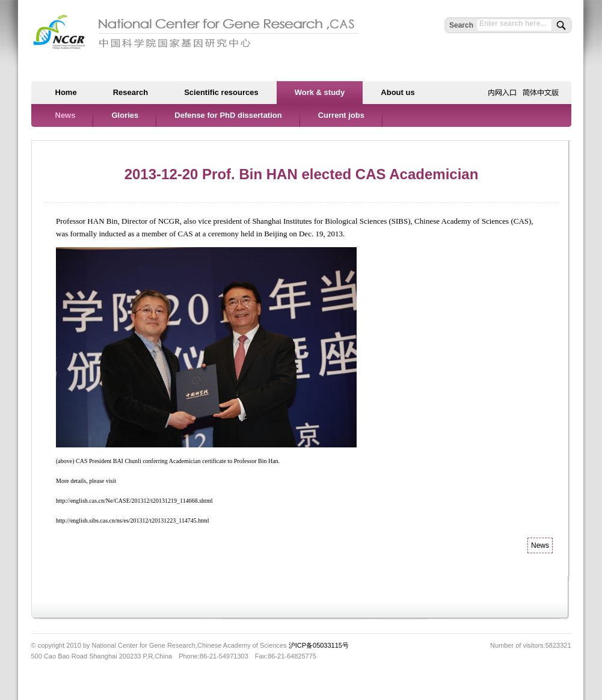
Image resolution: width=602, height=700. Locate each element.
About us (398, 92)
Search (461, 25)
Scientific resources (221, 92)
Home (66, 92)
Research (131, 92)
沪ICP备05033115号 (319, 645)
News (66, 115)
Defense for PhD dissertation (228, 115)
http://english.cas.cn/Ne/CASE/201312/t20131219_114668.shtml (134, 501)
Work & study (320, 92)
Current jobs (341, 115)
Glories (125, 115)
